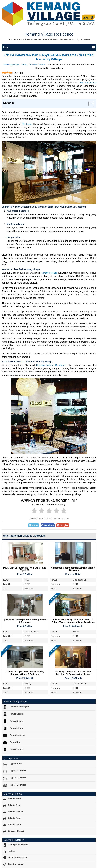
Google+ (63, 525)
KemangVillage (11, 65)
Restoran (27, 124)
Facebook (48, 525)
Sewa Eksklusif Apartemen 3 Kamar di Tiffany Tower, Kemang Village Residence (73, 621)
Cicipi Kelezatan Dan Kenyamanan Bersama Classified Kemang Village (49, 57)
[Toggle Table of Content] (90, 104)
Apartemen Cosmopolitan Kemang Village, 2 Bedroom (73, 569)
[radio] (34, 511)
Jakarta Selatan (37, 65)
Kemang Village (88, 83)
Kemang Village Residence (51, 365)
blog (24, 65)
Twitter (34, 525)
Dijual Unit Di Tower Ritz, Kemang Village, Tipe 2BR (25, 569)
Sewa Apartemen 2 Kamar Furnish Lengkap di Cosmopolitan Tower (73, 673)
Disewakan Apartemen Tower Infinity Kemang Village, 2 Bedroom (25, 673)
